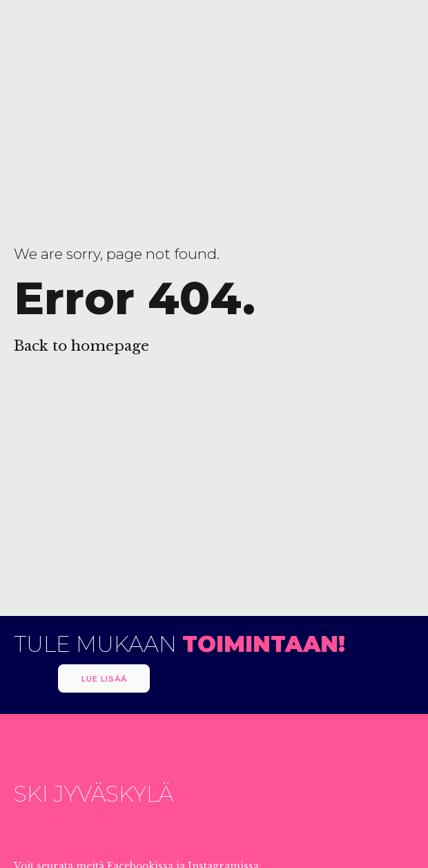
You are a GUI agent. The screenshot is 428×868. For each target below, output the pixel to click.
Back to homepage (81, 346)
